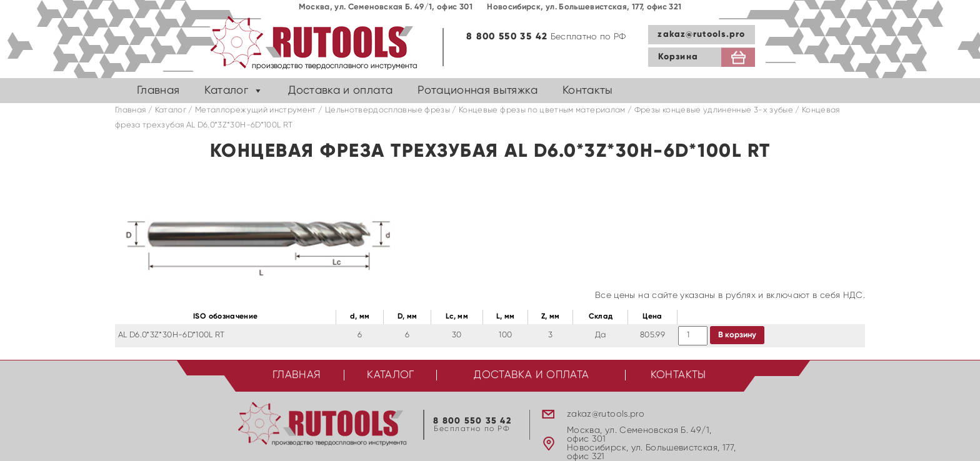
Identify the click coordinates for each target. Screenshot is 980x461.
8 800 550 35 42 (507, 37)
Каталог (226, 91)
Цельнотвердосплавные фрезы (387, 110)
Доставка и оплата (340, 91)
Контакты (588, 91)
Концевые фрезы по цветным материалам (542, 110)
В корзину (737, 335)
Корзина (678, 57)
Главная (158, 91)
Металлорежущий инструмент (256, 110)
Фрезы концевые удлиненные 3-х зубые (714, 110)
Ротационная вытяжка (477, 91)
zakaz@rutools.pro (701, 34)
